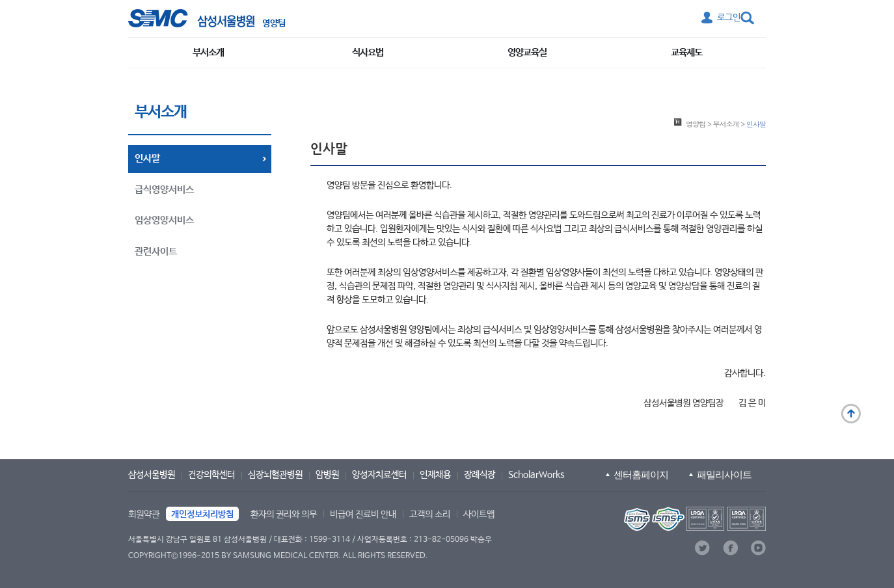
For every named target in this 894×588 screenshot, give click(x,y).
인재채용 (435, 475)
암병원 (327, 475)
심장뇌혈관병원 (275, 475)
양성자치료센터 (379, 475)
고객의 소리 (430, 514)
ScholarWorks (536, 475)
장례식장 (480, 475)
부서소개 (208, 52)
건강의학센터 (211, 475)
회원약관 (144, 514)
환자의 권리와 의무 (284, 514)
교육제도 (686, 52)
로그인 (729, 18)
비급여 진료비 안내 (363, 514)
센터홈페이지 (641, 474)
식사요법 (368, 52)
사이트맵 (479, 514)
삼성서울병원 (152, 475)
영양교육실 (527, 52)
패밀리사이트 (724, 474)
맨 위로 (851, 414)
